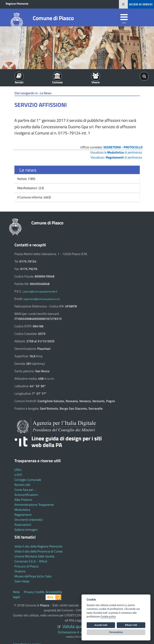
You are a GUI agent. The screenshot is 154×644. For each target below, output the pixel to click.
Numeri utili (22, 485)
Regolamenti (23, 515)
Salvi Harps (22, 581)
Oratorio (20, 571)
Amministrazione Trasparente (34, 505)
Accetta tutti (101, 625)
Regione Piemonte (17, 4)
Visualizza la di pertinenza (116, 152)
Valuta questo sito (80, 626)
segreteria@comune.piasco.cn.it (42, 299)
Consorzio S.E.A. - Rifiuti (31, 561)
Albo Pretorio (23, 500)
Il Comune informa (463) (34, 197)
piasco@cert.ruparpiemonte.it (40, 291)
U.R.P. (18, 475)
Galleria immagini (26, 530)
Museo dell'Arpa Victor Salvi (33, 576)
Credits (39, 592)
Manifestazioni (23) (30, 188)
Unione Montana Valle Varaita (34, 556)
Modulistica (22, 510)
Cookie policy (108, 617)
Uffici (18, 470)
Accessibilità (54, 592)
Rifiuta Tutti (131, 625)
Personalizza (116, 632)
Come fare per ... (25, 490)
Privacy (29, 592)
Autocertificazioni (26, 495)
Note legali (16, 594)
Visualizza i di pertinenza (116, 157)
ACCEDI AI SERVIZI (141, 4)
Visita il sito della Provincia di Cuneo (39, 551)
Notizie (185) (26, 179)
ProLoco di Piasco (27, 566)
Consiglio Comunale (28, 480)
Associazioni (23, 525)
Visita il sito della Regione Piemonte (38, 546)
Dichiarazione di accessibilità (77, 632)
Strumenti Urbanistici (29, 520)
